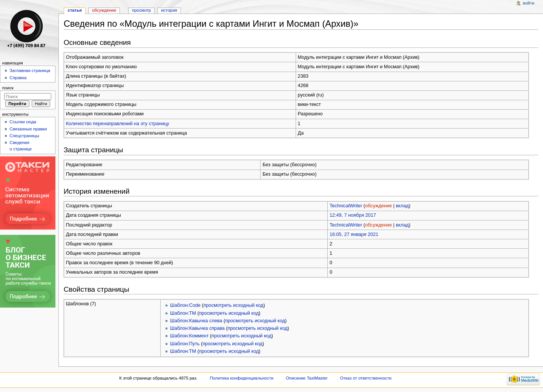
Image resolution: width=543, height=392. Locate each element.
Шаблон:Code (185, 305)
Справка (18, 78)
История (169, 10)
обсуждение (378, 206)
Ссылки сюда (23, 122)
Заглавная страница (30, 70)
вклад (402, 206)
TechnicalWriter (346, 206)
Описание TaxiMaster (307, 378)
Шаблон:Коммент (189, 336)
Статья (75, 10)
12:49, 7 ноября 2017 (353, 215)
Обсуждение (104, 10)
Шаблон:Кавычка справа (197, 328)
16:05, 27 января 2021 (354, 234)
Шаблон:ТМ (183, 351)
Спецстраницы (24, 136)
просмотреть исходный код (234, 305)
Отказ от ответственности (366, 378)
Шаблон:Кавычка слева (196, 321)
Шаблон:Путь (185, 344)
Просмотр (141, 10)
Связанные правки (28, 129)
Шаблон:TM (183, 313)
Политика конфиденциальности (242, 378)
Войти (529, 3)
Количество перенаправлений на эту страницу (118, 124)
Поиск (8, 88)
